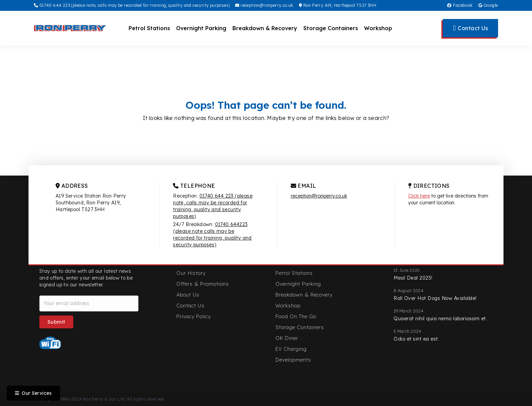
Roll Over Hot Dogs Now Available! (435, 298)
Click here (419, 196)
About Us (188, 295)
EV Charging (291, 349)
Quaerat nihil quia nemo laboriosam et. (440, 319)
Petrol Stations (149, 28)
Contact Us (191, 306)
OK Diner (287, 338)
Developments (293, 360)
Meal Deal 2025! (413, 278)
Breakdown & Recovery (265, 28)
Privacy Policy (194, 317)
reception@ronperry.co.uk (264, 5)
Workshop (378, 28)
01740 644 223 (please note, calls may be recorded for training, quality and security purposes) (132, 5)
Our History (191, 273)
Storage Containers (331, 28)
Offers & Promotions (203, 284)
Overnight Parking (201, 28)
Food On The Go (296, 317)
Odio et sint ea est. (416, 339)
